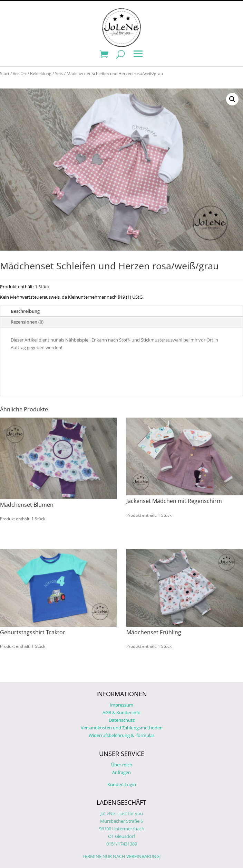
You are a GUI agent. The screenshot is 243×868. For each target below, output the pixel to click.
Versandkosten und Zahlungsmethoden (122, 728)
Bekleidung (41, 73)
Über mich (122, 765)
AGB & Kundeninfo (121, 712)
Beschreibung (25, 311)
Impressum (121, 705)
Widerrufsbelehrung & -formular (121, 735)
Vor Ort (20, 73)
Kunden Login (122, 784)
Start (5, 73)
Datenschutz (122, 720)
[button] (232, 99)
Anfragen (121, 772)
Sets (59, 73)
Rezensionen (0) (27, 322)
